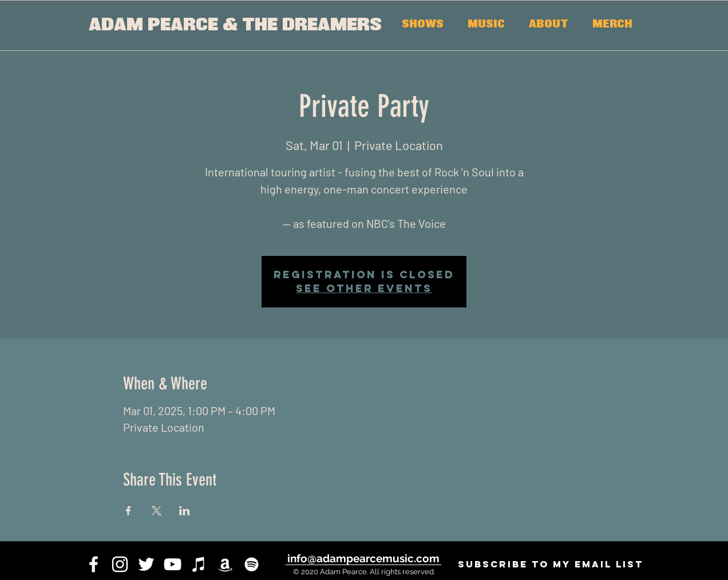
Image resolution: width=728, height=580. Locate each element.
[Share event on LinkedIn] (185, 511)
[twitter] (146, 564)
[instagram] (120, 564)
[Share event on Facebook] (128, 511)
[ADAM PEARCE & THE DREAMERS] (235, 25)
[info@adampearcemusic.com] (363, 558)
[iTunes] (199, 564)
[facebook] (94, 564)
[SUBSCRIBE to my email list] (550, 564)
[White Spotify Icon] (252, 564)
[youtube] (173, 564)
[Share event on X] (157, 511)
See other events (364, 288)
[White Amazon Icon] (225, 564)
